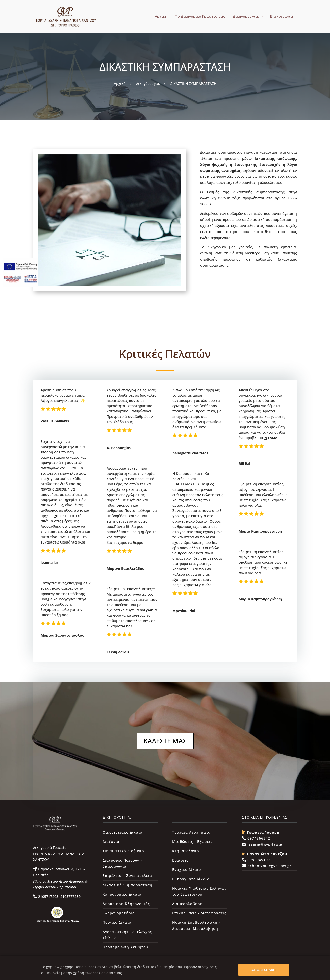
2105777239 (70, 897)
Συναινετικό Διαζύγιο (123, 851)
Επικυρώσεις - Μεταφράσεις (199, 913)
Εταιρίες (180, 860)
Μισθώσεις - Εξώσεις (192, 842)
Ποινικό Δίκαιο (117, 922)
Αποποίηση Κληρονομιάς (126, 904)
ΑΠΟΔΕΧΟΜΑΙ (264, 970)
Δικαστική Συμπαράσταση (128, 885)
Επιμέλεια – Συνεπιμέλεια (127, 876)
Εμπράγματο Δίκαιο (191, 879)
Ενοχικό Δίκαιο (187, 870)
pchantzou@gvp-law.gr (269, 866)
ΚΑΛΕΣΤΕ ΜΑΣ (165, 741)
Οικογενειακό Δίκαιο (122, 832)
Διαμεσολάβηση (187, 904)
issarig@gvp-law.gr (265, 844)
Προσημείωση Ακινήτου (125, 947)
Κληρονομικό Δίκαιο (122, 894)
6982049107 (258, 860)
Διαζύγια (111, 842)
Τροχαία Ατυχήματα (191, 832)
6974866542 (258, 838)
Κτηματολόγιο (186, 851)
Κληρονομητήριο (119, 913)
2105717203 (48, 897)
